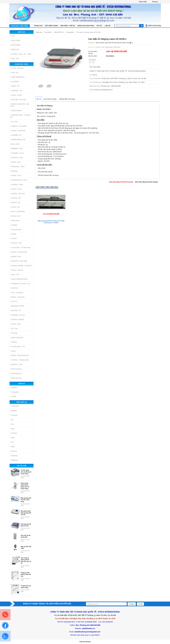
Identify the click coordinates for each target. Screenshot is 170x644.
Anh (12, 442)
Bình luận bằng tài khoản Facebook (121, 182)
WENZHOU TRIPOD (17, 306)
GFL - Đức (14, 328)
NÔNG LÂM (15, 49)
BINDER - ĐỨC (16, 257)
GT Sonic (14, 301)
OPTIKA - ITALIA (16, 189)
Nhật (12, 438)
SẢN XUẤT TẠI (59, 32)
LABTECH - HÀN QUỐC (18, 126)
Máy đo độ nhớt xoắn (26, 547)
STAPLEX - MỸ (16, 198)
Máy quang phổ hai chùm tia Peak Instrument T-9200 (51, 222)
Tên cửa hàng (95, 67)
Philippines (14, 460)
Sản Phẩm (48, 32)
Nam (132, 604)
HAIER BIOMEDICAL (17, 77)
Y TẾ (12, 36)
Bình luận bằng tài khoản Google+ (147, 182)
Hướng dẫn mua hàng (67, 99)
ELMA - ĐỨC (15, 144)
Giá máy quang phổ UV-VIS (26, 525)
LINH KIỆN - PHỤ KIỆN (18, 100)
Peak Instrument (16, 369)
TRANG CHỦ (38, 26)
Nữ (140, 604)
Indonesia (14, 456)
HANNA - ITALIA (16, 176)
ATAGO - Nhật (15, 324)
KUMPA (13, 234)
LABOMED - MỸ (16, 135)
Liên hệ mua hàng (50, 99)
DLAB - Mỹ (14, 73)
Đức (12, 424)
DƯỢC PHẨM (15, 41)
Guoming (14, 333)
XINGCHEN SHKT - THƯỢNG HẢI (20, 116)
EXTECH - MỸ (15, 216)
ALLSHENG (15, 82)
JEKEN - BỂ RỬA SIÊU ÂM (19, 355)
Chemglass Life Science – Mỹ (20, 284)
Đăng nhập (143, 2)
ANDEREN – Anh (16, 91)
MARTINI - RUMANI (17, 320)
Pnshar (13, 351)
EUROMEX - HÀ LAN (18, 315)
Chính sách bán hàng (86, 26)
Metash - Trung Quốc (17, 297)
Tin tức (99, 26)
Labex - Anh (15, 274)
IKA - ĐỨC (14, 122)
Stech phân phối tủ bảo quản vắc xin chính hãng (25, 486)
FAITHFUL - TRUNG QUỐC (19, 360)
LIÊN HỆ (108, 26)
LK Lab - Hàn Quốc (17, 68)
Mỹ (12, 420)
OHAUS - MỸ (15, 207)
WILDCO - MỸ (15, 203)
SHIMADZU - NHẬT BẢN (19, 261)
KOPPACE (14, 288)
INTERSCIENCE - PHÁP (19, 180)
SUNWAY (14, 225)
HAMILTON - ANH (16, 158)
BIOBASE (14, 171)
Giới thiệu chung (51, 26)
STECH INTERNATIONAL (19, 279)
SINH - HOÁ (15, 59)
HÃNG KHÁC (15, 221)
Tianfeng (13, 342)
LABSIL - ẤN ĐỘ (16, 95)
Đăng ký (155, 2)
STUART (14, 239)
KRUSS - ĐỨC (15, 162)
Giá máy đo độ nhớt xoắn (25, 536)
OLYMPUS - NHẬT (17, 185)
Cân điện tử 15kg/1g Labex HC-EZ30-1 (89, 32)
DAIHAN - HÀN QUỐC (18, 131)
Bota (89, 642)
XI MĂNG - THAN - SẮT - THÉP (21, 54)
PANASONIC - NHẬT (17, 167)
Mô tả (39, 99)
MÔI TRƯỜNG (15, 45)
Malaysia (14, 411)
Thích (91, 47)
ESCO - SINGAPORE (18, 212)
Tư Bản (13, 397)
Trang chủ (39, 32)
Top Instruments (16, 230)
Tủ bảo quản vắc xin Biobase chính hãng (26, 472)
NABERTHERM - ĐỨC (18, 140)
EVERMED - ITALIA (17, 153)
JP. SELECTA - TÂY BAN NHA (20, 248)
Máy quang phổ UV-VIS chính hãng (26, 500)
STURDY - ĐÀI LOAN (18, 194)
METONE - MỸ (15, 311)
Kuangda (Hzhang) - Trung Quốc (21, 266)
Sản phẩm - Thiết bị (68, 26)
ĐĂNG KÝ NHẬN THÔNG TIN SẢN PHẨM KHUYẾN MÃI (47, 604)
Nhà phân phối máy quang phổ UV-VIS (26, 513)
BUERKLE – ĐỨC (16, 364)
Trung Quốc (14, 392)
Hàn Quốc (14, 415)
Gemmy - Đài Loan (17, 270)
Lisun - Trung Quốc (17, 293)
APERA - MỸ (15, 86)
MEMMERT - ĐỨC (17, 149)
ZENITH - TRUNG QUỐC (19, 252)
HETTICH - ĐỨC (16, 243)
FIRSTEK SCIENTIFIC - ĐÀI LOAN (20, 105)
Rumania (14, 433)
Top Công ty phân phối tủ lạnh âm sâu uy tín (26, 561)
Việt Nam (14, 388)
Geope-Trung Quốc (17, 337)
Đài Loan (14, 451)
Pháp (12, 447)
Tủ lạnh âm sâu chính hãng (26, 587)
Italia (12, 429)
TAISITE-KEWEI (16, 111)
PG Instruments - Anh (18, 347)
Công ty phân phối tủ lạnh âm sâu (26, 574)
